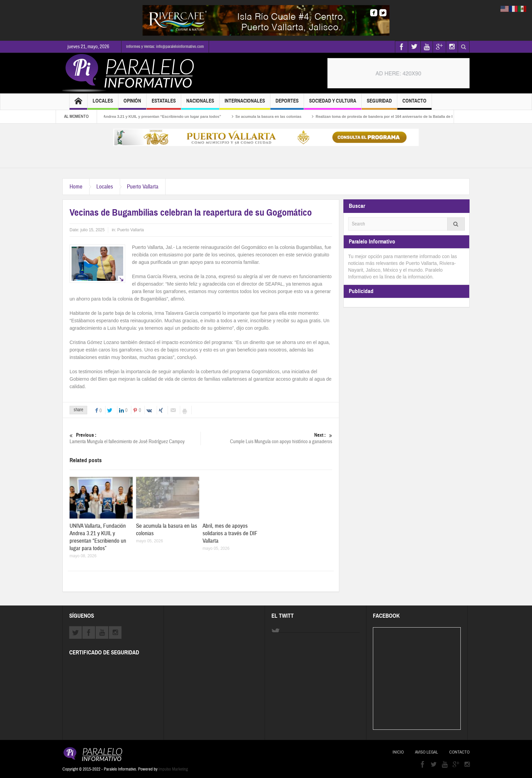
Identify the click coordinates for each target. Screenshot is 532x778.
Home (76, 187)
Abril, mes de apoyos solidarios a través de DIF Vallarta (230, 533)
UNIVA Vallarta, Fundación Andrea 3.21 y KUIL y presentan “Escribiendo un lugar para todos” (143, 116)
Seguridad (379, 104)
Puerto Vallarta (143, 187)
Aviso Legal (426, 752)
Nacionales (200, 104)
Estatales (164, 104)
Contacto (414, 104)
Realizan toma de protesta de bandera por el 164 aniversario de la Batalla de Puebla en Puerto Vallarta (411, 116)
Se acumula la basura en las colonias (273, 116)
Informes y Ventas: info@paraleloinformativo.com (165, 47)
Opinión (132, 104)
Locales (103, 104)
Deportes (287, 104)
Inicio (398, 752)
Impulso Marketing (173, 769)
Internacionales (245, 104)
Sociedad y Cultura (333, 104)
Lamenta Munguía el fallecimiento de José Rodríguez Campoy (135, 438)
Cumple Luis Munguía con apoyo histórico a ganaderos (267, 438)
